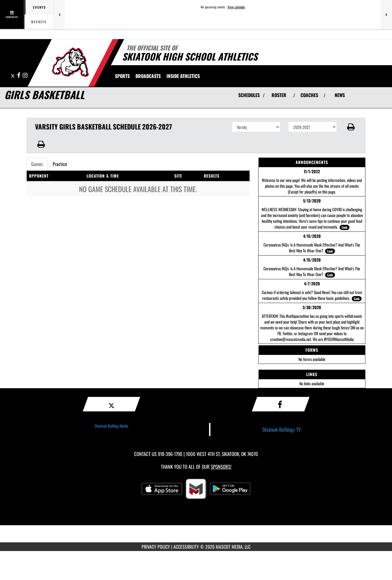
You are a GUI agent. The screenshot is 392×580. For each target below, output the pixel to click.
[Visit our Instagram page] (25, 75)
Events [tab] (40, 7)
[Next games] (386, 14)
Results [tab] (39, 22)
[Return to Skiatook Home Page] (70, 62)
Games (37, 164)
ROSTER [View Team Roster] (279, 95)
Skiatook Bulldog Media (111, 426)
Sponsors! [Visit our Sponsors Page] (221, 467)
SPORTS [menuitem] (122, 76)
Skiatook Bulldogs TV (282, 429)
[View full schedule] (12, 14)
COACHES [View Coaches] (309, 95)
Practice (60, 164)
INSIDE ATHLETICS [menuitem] (183, 76)
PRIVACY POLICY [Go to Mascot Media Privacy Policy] (156, 547)
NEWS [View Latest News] (340, 95)
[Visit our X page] (13, 75)
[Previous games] (59, 14)
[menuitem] (148, 76)
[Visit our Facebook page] (19, 75)
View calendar (236, 7)
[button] (351, 127)
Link (345, 227)
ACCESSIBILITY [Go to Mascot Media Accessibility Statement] (186, 547)
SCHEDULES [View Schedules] (249, 95)
